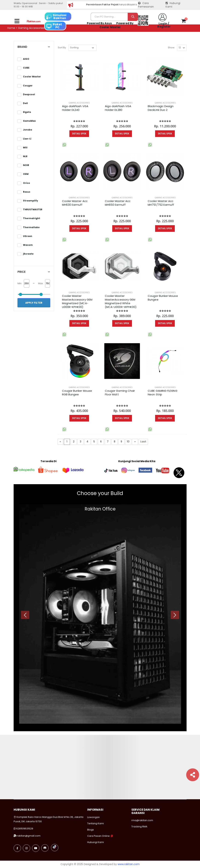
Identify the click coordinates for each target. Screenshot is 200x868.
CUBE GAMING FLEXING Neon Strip (162, 393)
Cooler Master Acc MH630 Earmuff (75, 203)
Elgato (27, 112)
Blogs (91, 830)
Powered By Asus (99, 23)
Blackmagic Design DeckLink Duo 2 (161, 108)
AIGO (26, 59)
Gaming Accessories (79, 103)
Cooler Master (32, 77)
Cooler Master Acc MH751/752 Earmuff (161, 203)
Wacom (28, 245)
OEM (26, 174)
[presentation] (25, 615)
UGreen (28, 236)
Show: (171, 48)
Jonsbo (28, 130)
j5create (28, 254)
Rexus (27, 192)
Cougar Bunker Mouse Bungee (163, 298)
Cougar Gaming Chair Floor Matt (120, 393)
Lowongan (93, 817)
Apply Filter (34, 303)
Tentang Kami (95, 823)
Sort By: (62, 48)
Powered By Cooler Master (116, 25)
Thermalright (32, 218)
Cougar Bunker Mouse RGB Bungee (77, 393)
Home (11, 28)
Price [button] (22, 272)
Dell (25, 103)
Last (143, 442)
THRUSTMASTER (33, 210)
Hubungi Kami (173, 5)
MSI (25, 148)
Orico (26, 183)
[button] (184, 22)
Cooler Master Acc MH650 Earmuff (118, 203)
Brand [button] (22, 47)
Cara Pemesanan (146, 5)
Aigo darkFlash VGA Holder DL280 (118, 108)
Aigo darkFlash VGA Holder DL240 (75, 108)
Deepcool (29, 94)
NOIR (26, 165)
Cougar (28, 86)
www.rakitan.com (129, 864)
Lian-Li (27, 139)
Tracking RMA (139, 827)
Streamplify (31, 201)
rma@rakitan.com (142, 820)
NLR (25, 156)
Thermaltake (31, 227)
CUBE (26, 68)
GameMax (29, 121)
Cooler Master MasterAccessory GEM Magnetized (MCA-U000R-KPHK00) (77, 302)
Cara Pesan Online (98, 836)
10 (128, 442)
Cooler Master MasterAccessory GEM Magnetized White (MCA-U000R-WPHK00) (121, 302)
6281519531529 (25, 829)
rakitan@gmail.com (29, 836)
